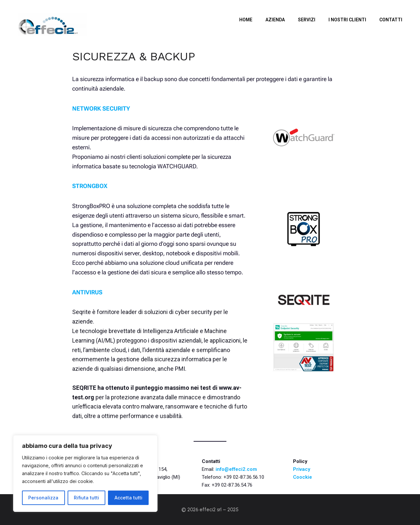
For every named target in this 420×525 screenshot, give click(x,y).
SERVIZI (307, 20)
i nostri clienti (347, 20)
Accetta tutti (128, 498)
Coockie (303, 477)
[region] (85, 473)
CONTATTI (391, 20)
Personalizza (43, 498)
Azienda (275, 20)
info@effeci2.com (236, 469)
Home (246, 20)
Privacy (302, 469)
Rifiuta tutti (86, 498)
